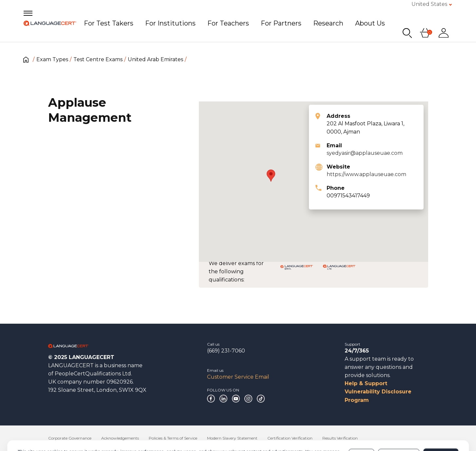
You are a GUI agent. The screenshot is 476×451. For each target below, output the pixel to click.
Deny (361, 427)
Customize (399, 427)
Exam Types (52, 59)
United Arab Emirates (155, 59)
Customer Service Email (238, 377)
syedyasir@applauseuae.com (365, 153)
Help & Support (366, 383)
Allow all (441, 427)
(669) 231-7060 (226, 351)
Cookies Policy (110, 430)
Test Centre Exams (98, 59)
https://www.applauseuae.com (366, 174)
